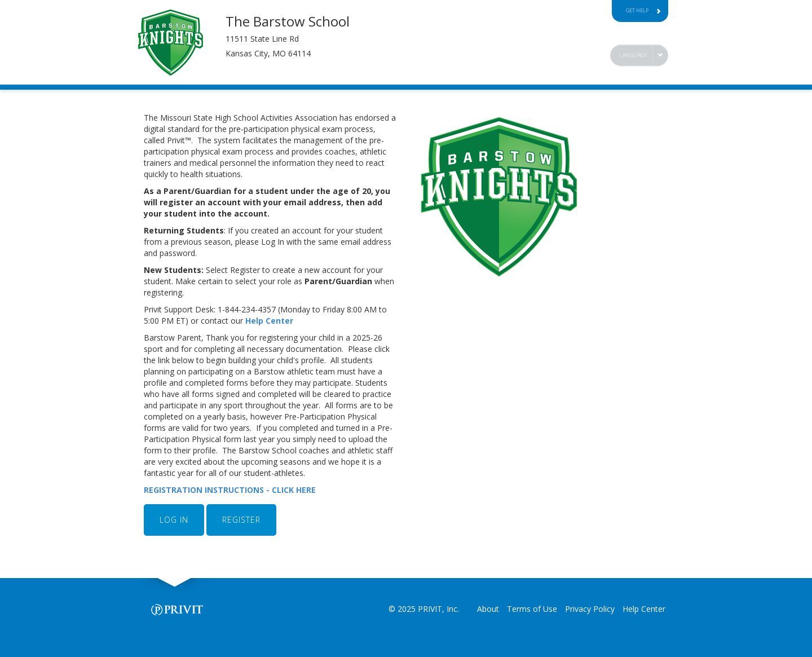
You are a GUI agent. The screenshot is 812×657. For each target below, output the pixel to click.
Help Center (270, 321)
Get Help (643, 10)
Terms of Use (532, 609)
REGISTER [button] (241, 520)
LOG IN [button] (174, 520)
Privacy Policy (590, 609)
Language (633, 55)
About (488, 609)
